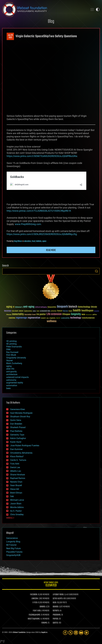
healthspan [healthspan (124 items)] (87, 311)
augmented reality (15, 383)
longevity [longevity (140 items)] (76, 314)
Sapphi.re (44, 632)
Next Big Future (13, 548)
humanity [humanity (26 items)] (96, 311)
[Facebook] (65, 633)
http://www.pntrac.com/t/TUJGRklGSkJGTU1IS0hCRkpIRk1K (39, 211)
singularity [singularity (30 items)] (52, 318)
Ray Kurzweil (12, 352)
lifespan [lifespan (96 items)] (66, 314)
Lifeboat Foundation (19, 632)
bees (8, 388)
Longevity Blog (13, 542)
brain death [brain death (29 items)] (15, 311)
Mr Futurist (11, 545)
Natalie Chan (16, 482)
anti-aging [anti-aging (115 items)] (29, 307)
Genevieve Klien (18, 409)
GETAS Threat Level (51, 585)
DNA (8, 349)
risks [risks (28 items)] (48, 318)
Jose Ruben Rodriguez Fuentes (25, 446)
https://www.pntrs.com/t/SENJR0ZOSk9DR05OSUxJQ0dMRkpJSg (42, 234)
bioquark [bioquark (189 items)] (62, 307)
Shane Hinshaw (18, 475)
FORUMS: (44, 623)
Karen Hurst (16, 442)
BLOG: (55, 603)
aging (9, 366)
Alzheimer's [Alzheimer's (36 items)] (19, 307)
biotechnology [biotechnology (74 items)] (84, 307)
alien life (10, 369)
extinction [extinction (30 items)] (54, 311)
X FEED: (35, 603)
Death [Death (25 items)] (38, 311)
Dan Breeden (16, 424)
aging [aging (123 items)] (9, 307)
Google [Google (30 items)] (70, 311)
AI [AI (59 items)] (14, 307)
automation (12, 385)
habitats (39, 241)
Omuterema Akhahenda (21, 453)
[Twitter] (71, 633)
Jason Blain (16, 504)
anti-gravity (11, 372)
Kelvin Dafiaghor (18, 438)
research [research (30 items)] (43, 318)
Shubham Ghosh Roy (20, 417)
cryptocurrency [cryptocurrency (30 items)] (28, 311)
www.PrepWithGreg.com (28, 224)
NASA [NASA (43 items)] (83, 315)
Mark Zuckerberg (14, 363)
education (28, 241)
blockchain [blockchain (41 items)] (8, 311)
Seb (12, 496)
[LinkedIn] (76, 633)
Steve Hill (15, 489)
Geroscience (12, 538)
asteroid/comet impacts (17, 377)
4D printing (11, 344)
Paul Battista (16, 431)
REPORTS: (56, 611)
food (33, 241)
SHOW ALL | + (10, 518)
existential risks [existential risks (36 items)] (45, 311)
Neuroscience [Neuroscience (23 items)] (89, 315)
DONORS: (43, 607)
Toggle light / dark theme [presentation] (98, 9)
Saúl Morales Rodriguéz (21, 413)
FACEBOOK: (34, 595)
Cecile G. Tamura (18, 460)
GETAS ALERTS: (58, 599)
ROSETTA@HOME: (34, 619)
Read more (51, 250)
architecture (12, 374)
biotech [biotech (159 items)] (73, 307)
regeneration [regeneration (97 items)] (34, 318)
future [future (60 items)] (60, 311)
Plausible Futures (14, 552)
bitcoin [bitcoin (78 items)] (94, 307)
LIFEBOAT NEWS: (58, 595)
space (44, 241)
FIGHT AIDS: (37, 611)
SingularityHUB (13, 555)
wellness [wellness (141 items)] (52, 321)
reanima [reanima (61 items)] (12, 318)
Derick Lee (15, 467)
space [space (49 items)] (58, 318)
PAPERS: (56, 619)
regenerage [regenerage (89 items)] (21, 318)
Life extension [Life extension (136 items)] (54, 314)
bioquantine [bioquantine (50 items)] (52, 307)
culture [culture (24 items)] (34, 311)
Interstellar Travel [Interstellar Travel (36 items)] (30, 315)
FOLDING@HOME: (35, 615)
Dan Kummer (16, 449)
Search (96, 271)
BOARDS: (56, 607)
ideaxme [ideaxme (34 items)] (9, 315)
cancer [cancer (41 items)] (21, 311)
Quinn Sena (16, 420)
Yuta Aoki (15, 464)
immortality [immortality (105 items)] (18, 314)
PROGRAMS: (57, 615)
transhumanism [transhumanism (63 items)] (88, 318)
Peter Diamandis (14, 347)
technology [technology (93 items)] (76, 318)
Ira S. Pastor (16, 511)
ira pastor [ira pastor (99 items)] (41, 314)
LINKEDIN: (35, 599)
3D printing (11, 341)
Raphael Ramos (18, 478)
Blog (51, 22)
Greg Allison (18, 241)
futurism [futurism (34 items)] (65, 311)
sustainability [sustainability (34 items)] (65, 318)
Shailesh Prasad (18, 427)
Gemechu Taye (17, 435)
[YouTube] (81, 633)
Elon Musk (11, 355)
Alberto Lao (16, 471)
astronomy (11, 380)
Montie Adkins (17, 507)
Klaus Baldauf (17, 456)
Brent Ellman (16, 493)
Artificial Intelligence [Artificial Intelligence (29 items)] (41, 307)
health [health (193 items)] (77, 311)
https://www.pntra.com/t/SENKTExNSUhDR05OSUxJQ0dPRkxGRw (42, 156)
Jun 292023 (10, 36)
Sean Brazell (16, 485)
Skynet (9, 360)
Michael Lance (17, 500)
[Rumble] (86, 633)
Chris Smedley (17, 514)
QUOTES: (56, 623)
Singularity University (16, 358)
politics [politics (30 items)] (95, 315)
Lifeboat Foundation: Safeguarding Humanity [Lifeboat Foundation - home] (44, 9)
